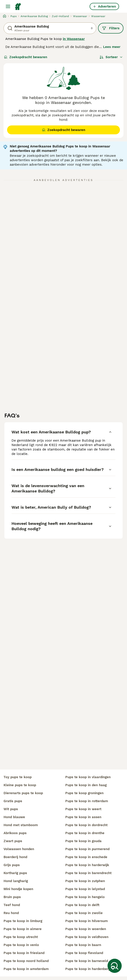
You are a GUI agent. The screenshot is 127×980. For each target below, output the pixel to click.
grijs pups (12, 865)
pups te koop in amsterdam (26, 969)
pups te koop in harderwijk (87, 865)
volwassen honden (19, 849)
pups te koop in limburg (23, 921)
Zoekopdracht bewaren (26, 57)
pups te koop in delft (82, 905)
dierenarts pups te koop (23, 793)
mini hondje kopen (18, 889)
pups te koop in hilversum (87, 921)
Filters (111, 28)
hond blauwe (14, 817)
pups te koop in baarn (83, 945)
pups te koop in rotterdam (87, 801)
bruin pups (12, 897)
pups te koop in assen (83, 817)
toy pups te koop (18, 777)
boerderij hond (15, 857)
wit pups (11, 809)
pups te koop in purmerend (87, 849)
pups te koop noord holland (26, 961)
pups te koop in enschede (86, 857)
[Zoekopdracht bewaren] (115, 966)
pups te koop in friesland (24, 953)
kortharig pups (15, 873)
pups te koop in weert (83, 809)
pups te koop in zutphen (85, 881)
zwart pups (13, 841)
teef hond (12, 905)
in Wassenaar (74, 39)
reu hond (11, 913)
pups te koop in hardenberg (88, 969)
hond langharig (16, 881)
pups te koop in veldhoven (87, 937)
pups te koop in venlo (21, 945)
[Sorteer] (111, 57)
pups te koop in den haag (86, 785)
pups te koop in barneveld (87, 961)
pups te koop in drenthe (85, 833)
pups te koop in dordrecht (86, 825)
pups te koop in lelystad (85, 889)
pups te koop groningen (84, 793)
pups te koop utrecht (21, 937)
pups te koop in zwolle (84, 913)
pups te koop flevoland (84, 953)
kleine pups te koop (20, 785)
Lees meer (112, 47)
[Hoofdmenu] (8, 6)
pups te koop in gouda (83, 841)
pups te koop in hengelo (85, 897)
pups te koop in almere (23, 929)
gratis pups (13, 801)
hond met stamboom (21, 825)
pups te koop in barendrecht (88, 873)
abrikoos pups (15, 833)
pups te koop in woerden (86, 929)
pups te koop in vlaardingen (88, 777)
